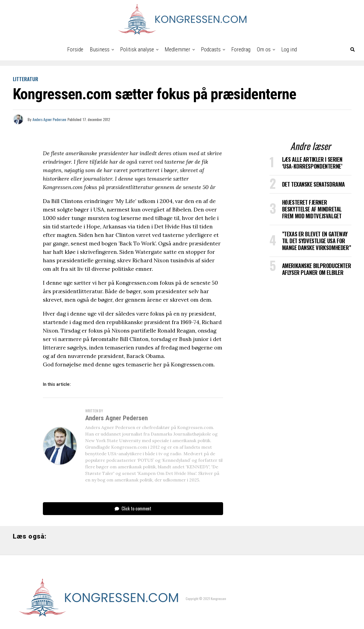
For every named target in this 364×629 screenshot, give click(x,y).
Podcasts (211, 49)
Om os (264, 49)
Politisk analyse (137, 49)
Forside (75, 49)
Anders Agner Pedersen (49, 119)
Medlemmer (177, 49)
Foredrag (241, 49)
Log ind (289, 49)
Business (100, 49)
